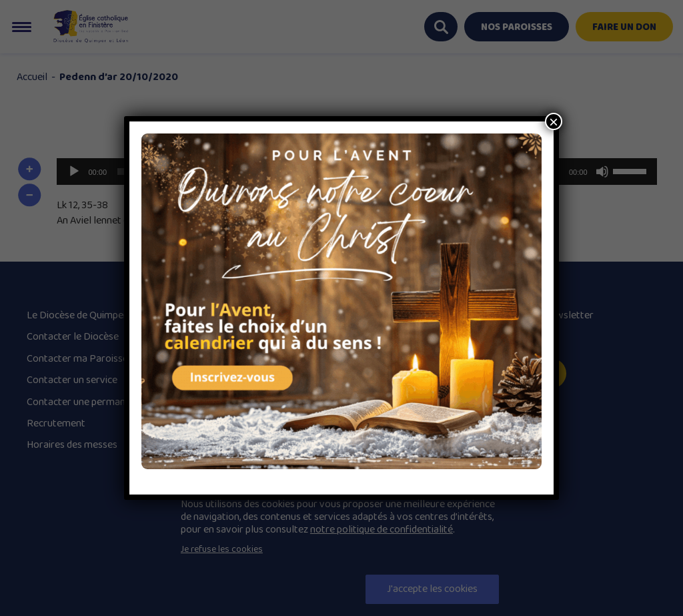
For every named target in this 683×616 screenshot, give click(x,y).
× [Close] (554, 121)
